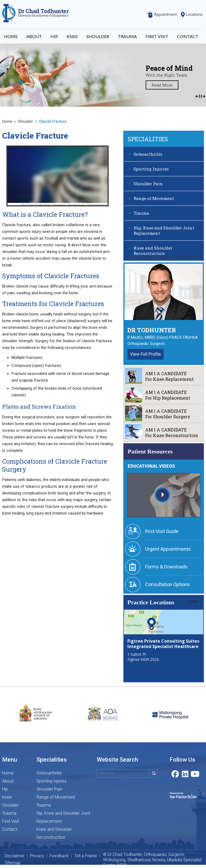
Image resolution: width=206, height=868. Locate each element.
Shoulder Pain (148, 184)
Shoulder (25, 121)
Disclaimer (15, 856)
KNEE (72, 36)
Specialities (148, 139)
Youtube (195, 773)
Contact (10, 829)
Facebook (175, 773)
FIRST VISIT (157, 36)
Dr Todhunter (152, 330)
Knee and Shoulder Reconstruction (153, 251)
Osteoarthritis (148, 154)
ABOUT (34, 36)
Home (7, 121)
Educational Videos (151, 466)
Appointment (165, 14)
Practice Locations (151, 602)
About (8, 781)
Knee (7, 797)
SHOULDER (98, 36)
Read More (162, 85)
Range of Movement (154, 198)
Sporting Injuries (151, 169)
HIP (54, 36)
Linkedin (185, 773)
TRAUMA (127, 36)
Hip (5, 789)
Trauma (141, 213)
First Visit (11, 821)
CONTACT (188, 36)
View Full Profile (146, 354)
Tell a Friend (85, 856)
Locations (194, 14)
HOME (11, 36)
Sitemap (13, 863)
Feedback (59, 856)
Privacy (37, 856)
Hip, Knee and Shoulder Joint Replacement (164, 230)
